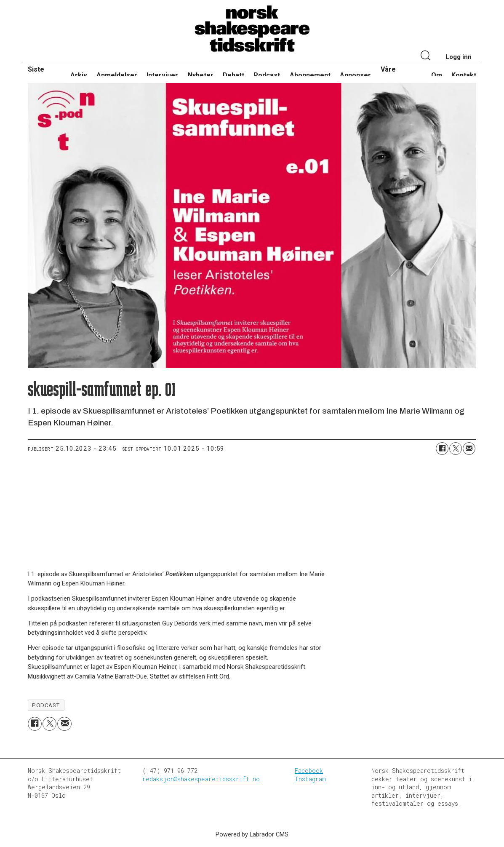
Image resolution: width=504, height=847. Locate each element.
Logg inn (459, 57)
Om (437, 75)
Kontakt (464, 75)
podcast (46, 705)
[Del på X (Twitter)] (456, 449)
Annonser (355, 75)
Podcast (267, 75)
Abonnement (310, 75)
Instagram (310, 779)
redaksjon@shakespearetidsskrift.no (201, 779)
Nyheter (201, 75)
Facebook (309, 771)
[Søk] (426, 56)
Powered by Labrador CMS (252, 835)
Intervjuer (162, 75)
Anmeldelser (117, 75)
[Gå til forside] (252, 29)
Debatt (233, 75)
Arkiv (79, 75)
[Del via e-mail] (469, 449)
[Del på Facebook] (442, 449)
